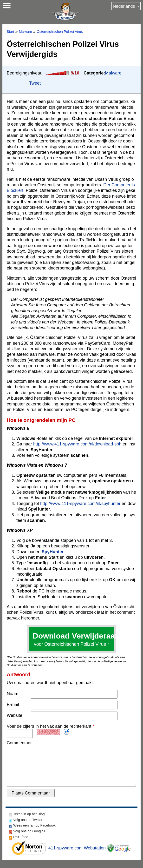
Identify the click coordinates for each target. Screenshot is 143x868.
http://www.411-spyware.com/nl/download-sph (77, 444)
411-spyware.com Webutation (77, 856)
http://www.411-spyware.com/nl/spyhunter (80, 504)
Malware (25, 32)
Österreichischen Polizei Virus (60, 32)
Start (10, 32)
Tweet (35, 83)
